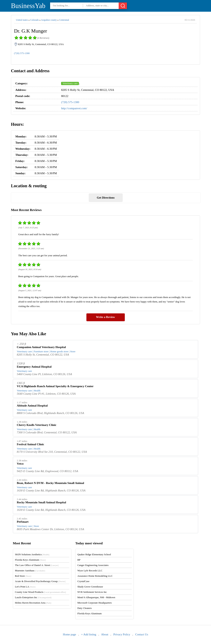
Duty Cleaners (85, 608)
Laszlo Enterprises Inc (33, 597)
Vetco (20, 464)
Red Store (23, 576)
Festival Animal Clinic (31, 444)
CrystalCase (83, 581)
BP (79, 560)
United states (22, 20)
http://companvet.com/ (74, 108)
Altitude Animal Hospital (32, 406)
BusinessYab (28, 6)
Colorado (34, 20)
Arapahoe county (49, 20)
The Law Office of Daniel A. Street (37, 565)
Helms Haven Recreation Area (33, 603)
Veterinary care (70, 83)
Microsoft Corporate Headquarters (95, 603)
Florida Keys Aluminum (30, 560)
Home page (70, 634)
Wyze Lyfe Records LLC (90, 570)
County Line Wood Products (40, 592)
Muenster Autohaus (30, 570)
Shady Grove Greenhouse (90, 587)
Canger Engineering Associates (93, 565)
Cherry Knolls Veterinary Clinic (37, 425)
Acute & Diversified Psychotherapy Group (40, 581)
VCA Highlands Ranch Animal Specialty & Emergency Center (55, 386)
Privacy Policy (122, 634)
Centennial (64, 20)
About (105, 634)
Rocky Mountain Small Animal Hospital (42, 502)
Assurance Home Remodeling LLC (95, 576)
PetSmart (23, 522)
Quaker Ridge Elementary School (94, 554)
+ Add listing (89, 634)
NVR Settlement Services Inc (92, 592)
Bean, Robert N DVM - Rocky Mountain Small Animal (50, 483)
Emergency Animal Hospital (34, 367)
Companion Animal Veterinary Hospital (41, 347)
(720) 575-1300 (22, 53)
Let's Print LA (25, 587)
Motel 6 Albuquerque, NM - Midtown (96, 597)
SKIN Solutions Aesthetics (32, 554)
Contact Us (142, 634)
